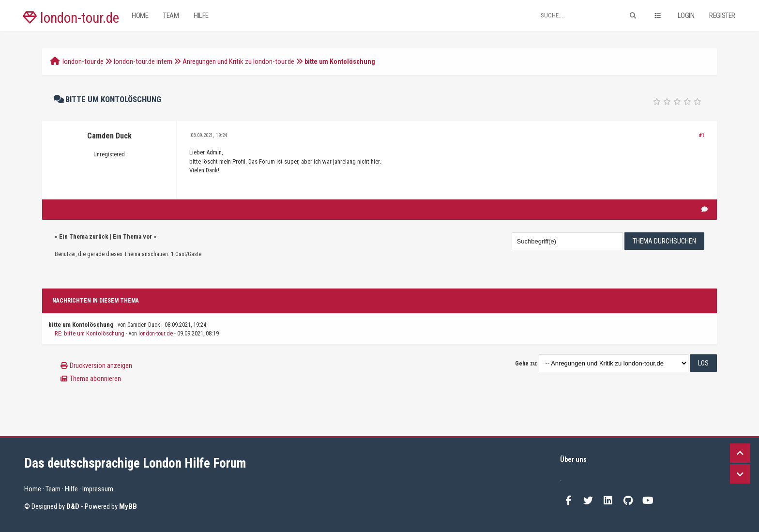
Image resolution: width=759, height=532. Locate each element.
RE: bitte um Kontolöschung (90, 333)
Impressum (98, 489)
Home (140, 15)
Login (686, 15)
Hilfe (201, 15)
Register (722, 15)
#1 (702, 135)
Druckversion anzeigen (101, 365)
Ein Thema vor (132, 236)
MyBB (128, 506)
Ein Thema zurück (84, 236)
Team (171, 15)
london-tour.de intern (143, 61)
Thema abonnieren (95, 379)
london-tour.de (71, 18)
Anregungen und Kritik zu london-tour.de (238, 61)
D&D (73, 506)
